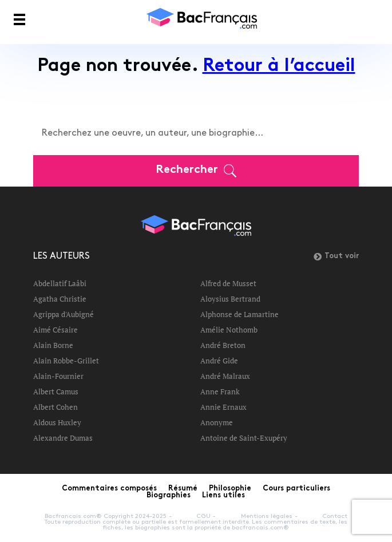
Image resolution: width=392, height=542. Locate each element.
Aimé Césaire (56, 330)
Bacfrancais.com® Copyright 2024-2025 (106, 516)
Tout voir (336, 256)
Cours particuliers (296, 489)
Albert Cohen (56, 407)
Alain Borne (53, 345)
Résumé (183, 489)
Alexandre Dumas (63, 438)
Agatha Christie (60, 299)
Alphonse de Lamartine (239, 314)
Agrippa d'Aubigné (64, 314)
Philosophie (230, 489)
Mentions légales (267, 516)
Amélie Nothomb (229, 330)
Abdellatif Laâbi (60, 283)
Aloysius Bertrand (230, 299)
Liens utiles (223, 496)
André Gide (219, 361)
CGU (203, 516)
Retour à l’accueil (279, 67)
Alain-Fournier (58, 376)
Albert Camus (56, 391)
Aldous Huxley (57, 422)
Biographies (169, 496)
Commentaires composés (109, 489)
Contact (335, 516)
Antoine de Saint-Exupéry (244, 438)
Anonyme (217, 422)
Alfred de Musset (228, 283)
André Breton (223, 345)
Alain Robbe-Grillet (66, 361)
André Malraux (225, 376)
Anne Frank (220, 391)
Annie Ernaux (223, 407)
